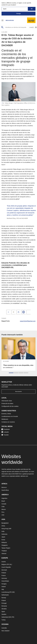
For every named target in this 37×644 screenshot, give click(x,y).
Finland (4, 573)
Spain (3, 612)
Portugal (4, 603)
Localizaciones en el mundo (10, 416)
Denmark (4, 570)
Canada (4, 504)
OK (32, 9)
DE (13, 592)
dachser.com (24, 476)
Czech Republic (6, 567)
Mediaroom (10, 20)
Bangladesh (5, 523)
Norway (4, 598)
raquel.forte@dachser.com (28, 321)
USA (3, 515)
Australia (4, 628)
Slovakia (4, 609)
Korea (3, 540)
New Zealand (5, 631)
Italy (3, 589)
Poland (4, 600)
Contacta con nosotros (8, 422)
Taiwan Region (6, 548)
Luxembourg (5, 592)
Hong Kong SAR (6, 529)
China (3, 526)
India (3, 531)
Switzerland (5, 617)
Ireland (4, 587)
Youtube (5, 435)
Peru (3, 512)
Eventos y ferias (6, 414)
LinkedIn (5, 432)
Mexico (4, 509)
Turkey (4, 620)
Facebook (6, 429)
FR (8, 564)
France (4, 575)
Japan (3, 537)
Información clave (7, 401)
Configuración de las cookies (10, 406)
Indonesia (4, 534)
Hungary (4, 584)
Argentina (4, 498)
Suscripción (18, 392)
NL (11, 564)
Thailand (4, 551)
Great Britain (5, 581)
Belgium (4, 564)
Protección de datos (7, 404)
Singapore (5, 545)
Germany (4, 578)
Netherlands (5, 595)
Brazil (3, 501)
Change (18, 14)
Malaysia (4, 542)
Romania (4, 606)
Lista (31, 27)
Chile (3, 507)
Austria (4, 562)
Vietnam (4, 554)
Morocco (4, 487)
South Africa (5, 490)
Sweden (4, 614)
